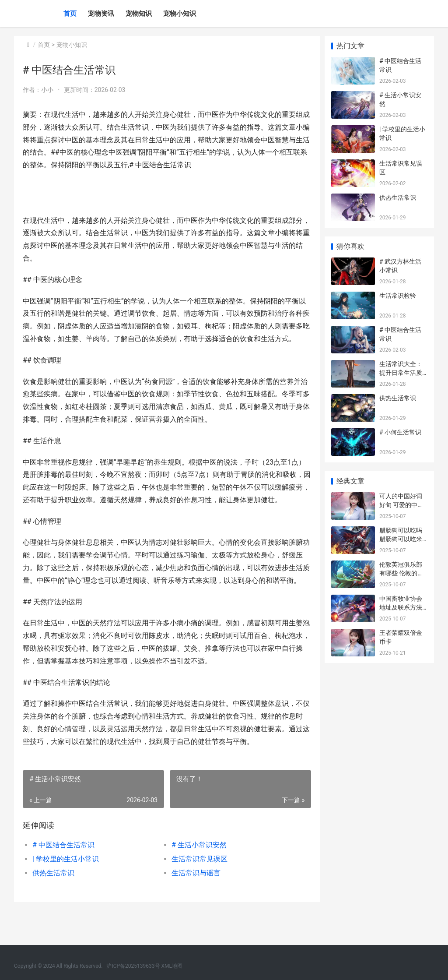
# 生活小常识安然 (197, 870)
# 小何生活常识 (400, 432)
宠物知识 (139, 14)
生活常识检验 (398, 296)
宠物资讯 (101, 14)
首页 (70, 14)
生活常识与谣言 (194, 898)
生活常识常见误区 (197, 884)
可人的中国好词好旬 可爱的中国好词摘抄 (401, 505)
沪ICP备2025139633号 (133, 966)
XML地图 (172, 966)
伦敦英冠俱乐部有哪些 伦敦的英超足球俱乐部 (401, 573)
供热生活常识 (53, 898)
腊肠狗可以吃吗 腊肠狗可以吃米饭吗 (401, 539)
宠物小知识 (180, 14)
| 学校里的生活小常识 (66, 884)
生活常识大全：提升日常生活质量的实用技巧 (401, 372)
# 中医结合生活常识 (63, 870)
